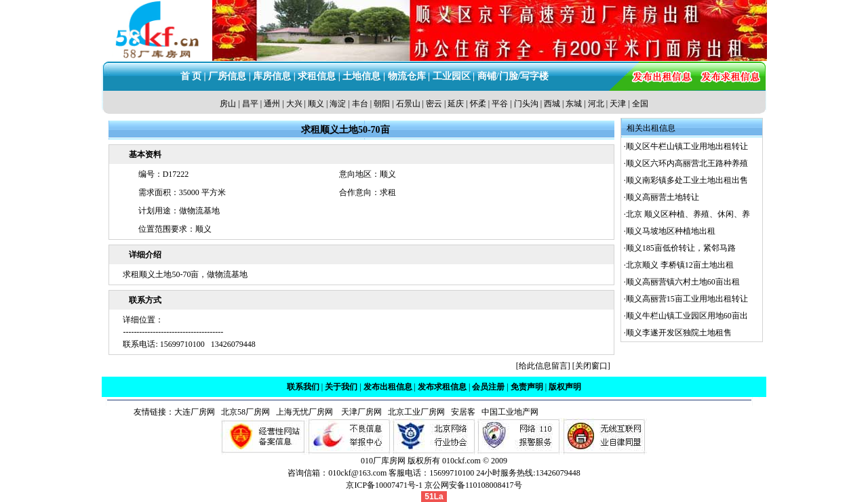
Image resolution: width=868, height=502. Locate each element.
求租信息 (317, 76)
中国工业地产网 (510, 412)
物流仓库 (407, 76)
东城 (574, 104)
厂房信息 (227, 76)
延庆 (456, 104)
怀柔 (478, 104)
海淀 (338, 104)
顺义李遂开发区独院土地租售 (679, 333)
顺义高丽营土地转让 (663, 197)
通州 (272, 104)
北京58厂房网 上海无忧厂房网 (275, 412)
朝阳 (382, 104)
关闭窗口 (591, 366)
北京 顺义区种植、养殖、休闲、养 (688, 214)
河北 (596, 104)
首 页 (191, 76)
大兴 (294, 104)
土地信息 (361, 76)
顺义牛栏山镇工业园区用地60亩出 (687, 316)
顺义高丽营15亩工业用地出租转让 (687, 299)
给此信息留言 (543, 366)
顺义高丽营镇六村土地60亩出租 (683, 282)
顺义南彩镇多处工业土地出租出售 (687, 180)
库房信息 (272, 76)
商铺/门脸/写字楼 (513, 76)
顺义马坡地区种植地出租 (671, 231)
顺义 (316, 104)
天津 (618, 104)
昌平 (250, 104)
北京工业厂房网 (417, 412)
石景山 (408, 104)
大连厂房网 (195, 412)
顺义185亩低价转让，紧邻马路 (681, 248)
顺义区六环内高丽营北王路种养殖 (687, 163)
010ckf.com (461, 461)
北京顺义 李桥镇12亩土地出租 (680, 265)
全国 (640, 104)
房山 (228, 104)
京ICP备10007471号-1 (384, 485)
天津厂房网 (358, 412)
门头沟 (526, 104)
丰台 (360, 104)
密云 (434, 104)
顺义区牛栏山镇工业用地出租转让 (687, 146)
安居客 (463, 412)
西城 (552, 104)
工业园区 (452, 76)
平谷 (500, 104)
